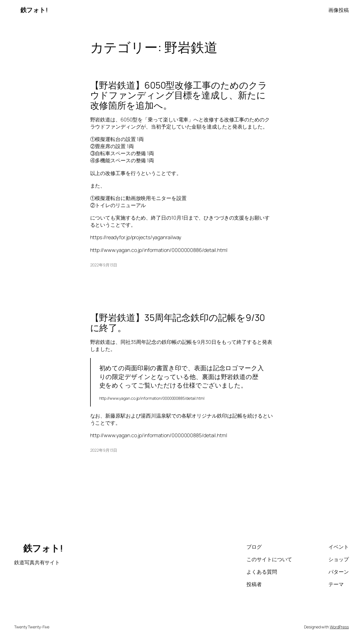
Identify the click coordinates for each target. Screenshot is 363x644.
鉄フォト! (31, 10)
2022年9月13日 (104, 265)
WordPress (339, 627)
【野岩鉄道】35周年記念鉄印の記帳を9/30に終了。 (178, 323)
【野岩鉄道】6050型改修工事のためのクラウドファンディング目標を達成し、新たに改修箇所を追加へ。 (179, 95)
